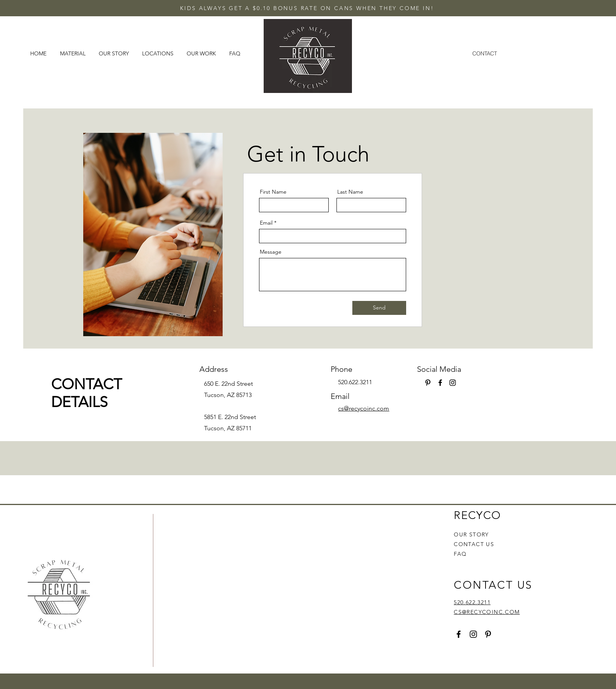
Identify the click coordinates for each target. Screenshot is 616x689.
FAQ (460, 554)
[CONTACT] (485, 53)
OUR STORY (471, 534)
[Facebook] (440, 383)
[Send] (379, 308)
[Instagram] (453, 383)
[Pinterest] (428, 383)
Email (266, 223)
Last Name (350, 192)
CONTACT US (474, 544)
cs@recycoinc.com (364, 408)
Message (271, 252)
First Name (273, 192)
